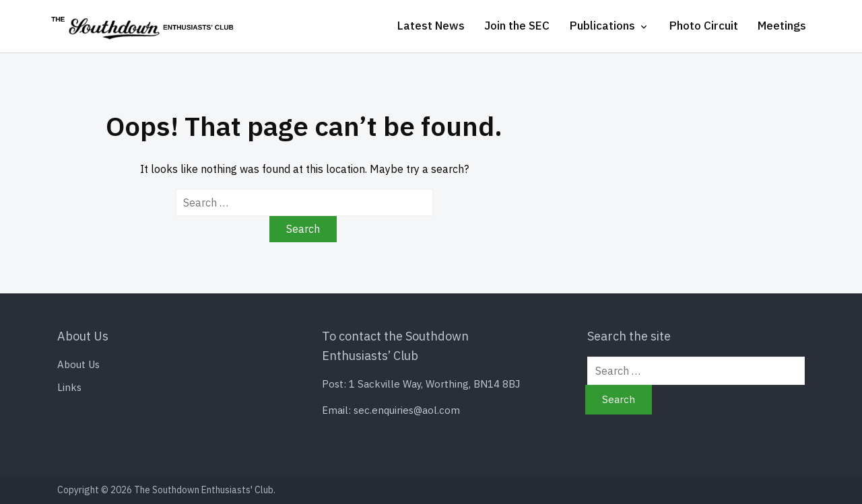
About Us (78, 364)
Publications (602, 26)
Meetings (782, 26)
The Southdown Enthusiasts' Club (204, 490)
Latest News (431, 26)
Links (69, 387)
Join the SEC (517, 26)
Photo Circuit (704, 26)
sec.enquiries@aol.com (407, 410)
